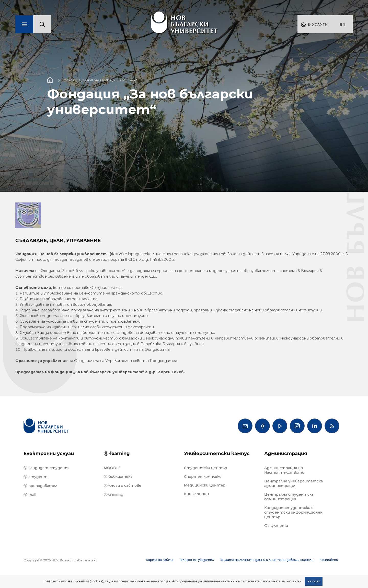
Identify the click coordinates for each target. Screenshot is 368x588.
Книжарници (196, 494)
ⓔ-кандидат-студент (46, 468)
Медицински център (205, 485)
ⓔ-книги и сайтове (123, 485)
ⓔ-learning (117, 454)
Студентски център (206, 468)
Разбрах (314, 581)
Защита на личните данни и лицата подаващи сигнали (267, 560)
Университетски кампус (217, 454)
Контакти (329, 560)
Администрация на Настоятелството (284, 470)
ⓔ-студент (36, 477)
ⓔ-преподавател (40, 486)
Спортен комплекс (203, 477)
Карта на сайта (160, 560)
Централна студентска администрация (289, 497)
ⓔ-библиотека (118, 477)
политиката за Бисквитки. (283, 581)
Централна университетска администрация (294, 483)
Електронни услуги (49, 454)
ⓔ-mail (30, 495)
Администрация (286, 454)
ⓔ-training (114, 494)
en (343, 24)
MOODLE (112, 468)
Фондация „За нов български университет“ (101, 80)
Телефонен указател (197, 560)
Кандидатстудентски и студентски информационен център (294, 512)
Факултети (276, 526)
